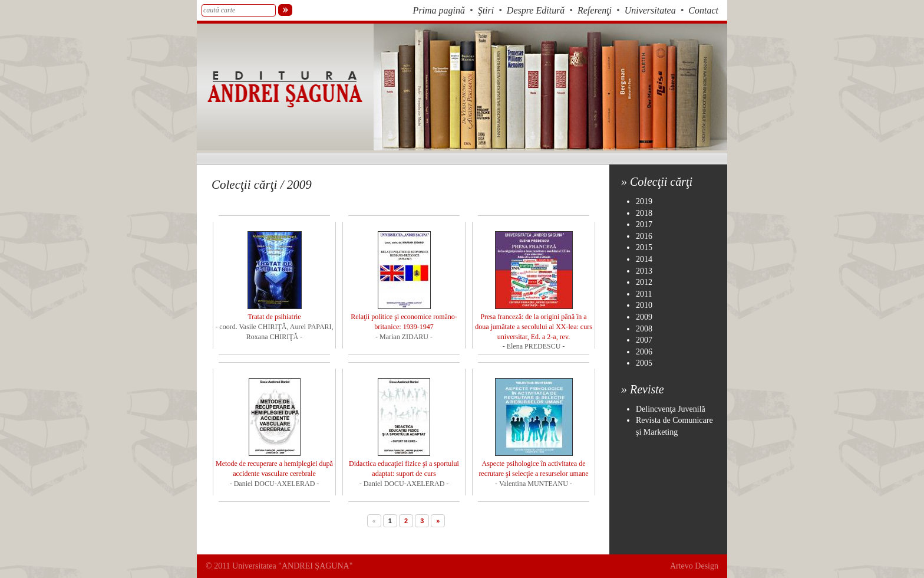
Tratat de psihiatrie (274, 317)
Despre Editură (536, 10)
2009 (644, 317)
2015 (644, 247)
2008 (644, 329)
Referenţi (595, 10)
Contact (703, 10)
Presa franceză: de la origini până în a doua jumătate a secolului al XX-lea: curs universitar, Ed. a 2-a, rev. (534, 327)
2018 (644, 213)
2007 (644, 340)
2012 (644, 282)
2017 (644, 224)
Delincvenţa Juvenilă (671, 409)
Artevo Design (694, 566)
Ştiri (486, 10)
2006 (644, 352)
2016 (644, 236)
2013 (644, 271)
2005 (644, 363)
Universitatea (650, 10)
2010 (644, 305)
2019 (644, 201)
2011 (644, 294)
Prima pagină (439, 10)
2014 (644, 259)
